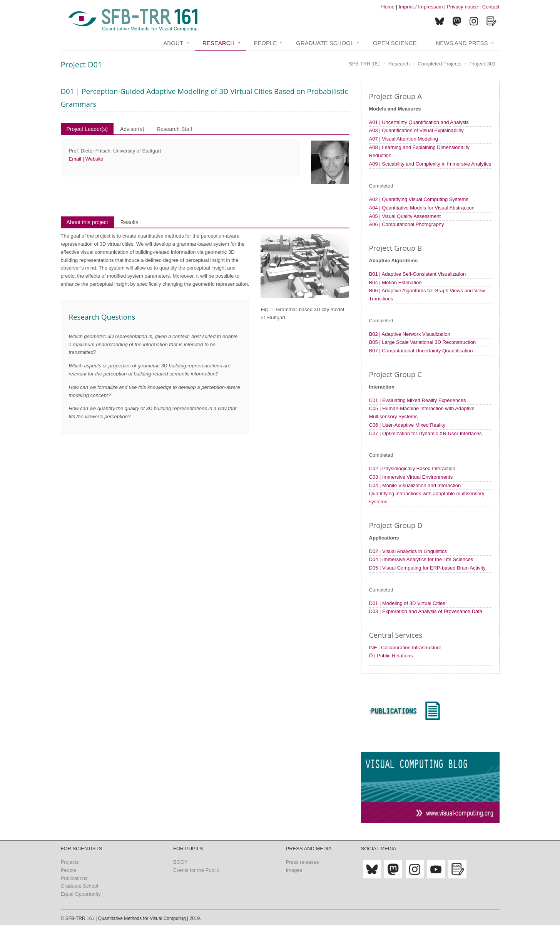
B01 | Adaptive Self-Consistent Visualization (418, 274)
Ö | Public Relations (391, 656)
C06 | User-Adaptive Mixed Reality (407, 425)
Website (94, 159)
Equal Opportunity (81, 894)
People (265, 43)
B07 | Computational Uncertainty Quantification (421, 351)
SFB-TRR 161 (364, 64)
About (173, 43)
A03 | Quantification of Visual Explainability (416, 130)
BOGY (181, 862)
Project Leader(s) (87, 129)
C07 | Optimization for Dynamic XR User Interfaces (425, 433)
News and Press (462, 43)
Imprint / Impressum (421, 7)
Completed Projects (439, 64)
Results (130, 222)
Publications (74, 878)
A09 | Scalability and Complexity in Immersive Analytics (430, 164)
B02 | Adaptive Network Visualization (410, 334)
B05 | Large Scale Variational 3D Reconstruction (423, 342)
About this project (87, 222)
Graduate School (325, 43)
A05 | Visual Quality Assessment (405, 216)
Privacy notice (462, 7)
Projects (70, 862)
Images (294, 870)
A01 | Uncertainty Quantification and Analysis (419, 122)
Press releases (303, 862)
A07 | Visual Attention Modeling (404, 139)
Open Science (395, 43)
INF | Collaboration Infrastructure (405, 648)
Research (218, 43)
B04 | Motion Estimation (395, 282)
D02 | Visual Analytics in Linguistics (408, 551)
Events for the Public (196, 870)
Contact (491, 7)
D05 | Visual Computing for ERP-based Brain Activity (427, 568)
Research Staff (174, 129)
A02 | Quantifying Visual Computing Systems (419, 199)
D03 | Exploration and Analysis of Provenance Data (426, 611)
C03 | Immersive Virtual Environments (411, 477)
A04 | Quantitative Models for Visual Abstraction (422, 208)
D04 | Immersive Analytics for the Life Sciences (421, 559)
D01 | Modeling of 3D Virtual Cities (407, 603)
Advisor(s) (132, 129)
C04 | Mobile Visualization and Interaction (415, 485)
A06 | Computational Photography (407, 224)
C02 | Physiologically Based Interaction (412, 468)
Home (388, 7)
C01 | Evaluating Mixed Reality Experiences (418, 400)
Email (75, 159)
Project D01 (483, 64)
